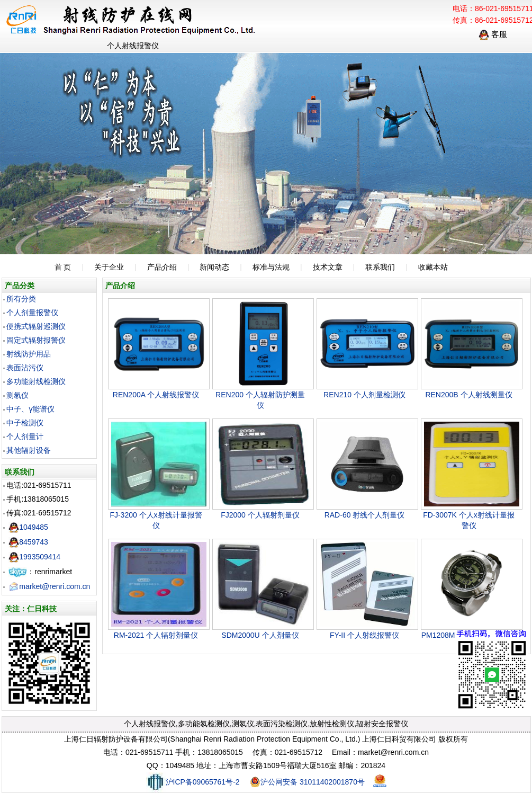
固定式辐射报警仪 (36, 340)
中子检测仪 (25, 423)
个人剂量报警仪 (32, 313)
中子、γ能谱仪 (30, 409)
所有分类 (21, 299)
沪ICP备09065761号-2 (193, 782)
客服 (493, 34)
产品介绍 (162, 267)
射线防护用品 (29, 354)
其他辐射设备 (29, 450)
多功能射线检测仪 (36, 381)
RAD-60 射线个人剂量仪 (365, 515)
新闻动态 (214, 267)
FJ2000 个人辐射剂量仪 (260, 515)
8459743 (28, 542)
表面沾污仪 (25, 368)
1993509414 (34, 557)
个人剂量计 (25, 436)
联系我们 (380, 267)
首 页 (63, 267)
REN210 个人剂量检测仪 (364, 395)
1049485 (28, 527)
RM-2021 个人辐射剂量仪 (156, 635)
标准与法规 (271, 267)
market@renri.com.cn (49, 586)
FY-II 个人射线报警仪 (364, 635)
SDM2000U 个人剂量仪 (260, 635)
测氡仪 (17, 395)
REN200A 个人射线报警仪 (156, 395)
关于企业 (109, 267)
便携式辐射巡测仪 (36, 326)
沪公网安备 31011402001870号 (307, 782)
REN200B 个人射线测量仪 (468, 395)
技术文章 (328, 267)
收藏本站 (433, 267)
